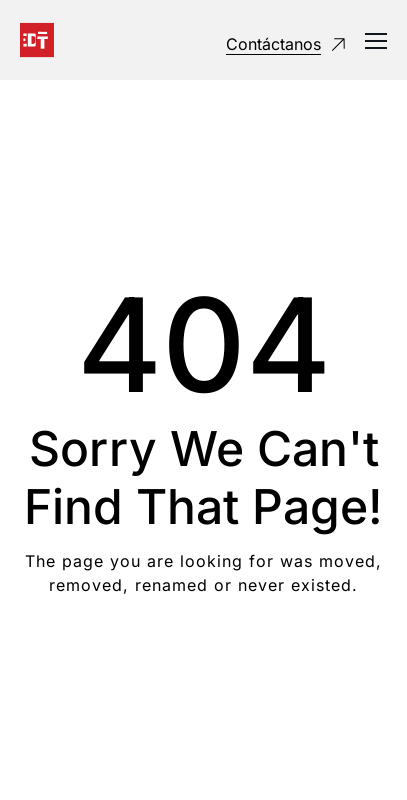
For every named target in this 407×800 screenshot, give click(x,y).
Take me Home (203, 665)
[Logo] (37, 40)
